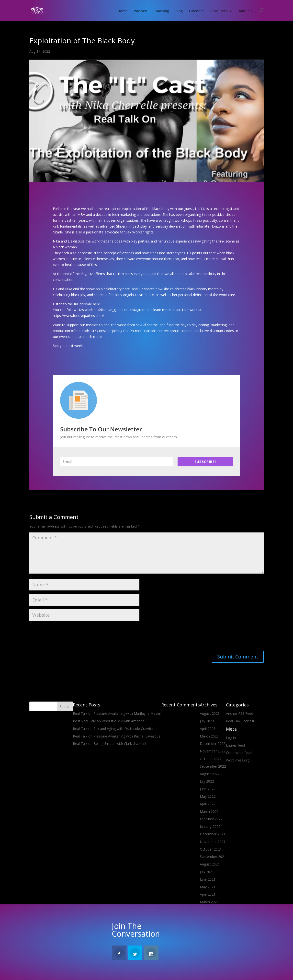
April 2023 (208, 729)
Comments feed (239, 753)
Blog (179, 11)
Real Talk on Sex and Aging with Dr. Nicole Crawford (114, 729)
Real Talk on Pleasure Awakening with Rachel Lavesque (117, 736)
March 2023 (209, 736)
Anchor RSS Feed (240, 713)
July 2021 (207, 872)
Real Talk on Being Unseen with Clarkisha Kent (110, 744)
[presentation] (67, 636)
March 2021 (209, 902)
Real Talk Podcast (240, 721)
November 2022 (213, 751)
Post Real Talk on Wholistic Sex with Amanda (109, 721)
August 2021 (210, 864)
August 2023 (210, 713)
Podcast (141, 11)
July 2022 (207, 781)
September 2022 (213, 766)
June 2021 (208, 879)
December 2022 (213, 744)
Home (122, 11)
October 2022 (211, 759)
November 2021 (213, 842)
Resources (219, 11)
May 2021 (208, 887)
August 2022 (210, 774)
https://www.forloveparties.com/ (78, 316)
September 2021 (213, 857)
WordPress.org (238, 760)
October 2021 (211, 849)
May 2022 (208, 796)
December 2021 (213, 834)
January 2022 (210, 826)
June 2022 (208, 789)
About (244, 11)
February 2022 (211, 819)
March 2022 (209, 812)
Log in (231, 738)
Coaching (161, 11)
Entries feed (235, 745)
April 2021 (208, 894)
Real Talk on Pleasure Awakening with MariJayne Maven (117, 713)
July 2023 (207, 721)
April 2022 (208, 804)
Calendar (197, 11)
